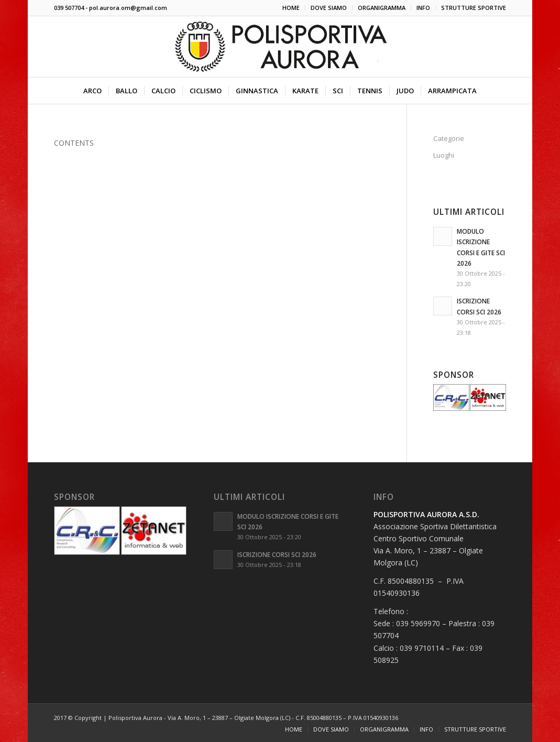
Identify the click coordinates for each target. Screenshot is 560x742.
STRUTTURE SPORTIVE (474, 8)
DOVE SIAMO (329, 8)
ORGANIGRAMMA (382, 8)
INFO (423, 8)
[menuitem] (291, 8)
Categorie (449, 138)
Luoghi (444, 155)
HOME (291, 8)
